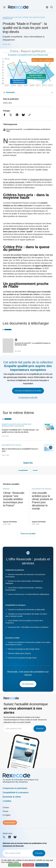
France (35, 470)
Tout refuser (28, 865)
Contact (6, 807)
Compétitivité (23, 470)
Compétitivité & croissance (16, 793)
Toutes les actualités (28, 534)
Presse (5, 811)
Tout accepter (15, 865)
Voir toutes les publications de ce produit (28, 391)
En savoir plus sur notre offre (28, 397)
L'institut (7, 801)
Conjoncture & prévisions (15, 788)
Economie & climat (12, 797)
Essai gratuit (10, 823)
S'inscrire (40, 729)
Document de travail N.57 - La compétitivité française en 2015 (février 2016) (33, 344)
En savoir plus (28, 684)
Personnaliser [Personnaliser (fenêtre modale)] (42, 865)
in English (7, 815)
